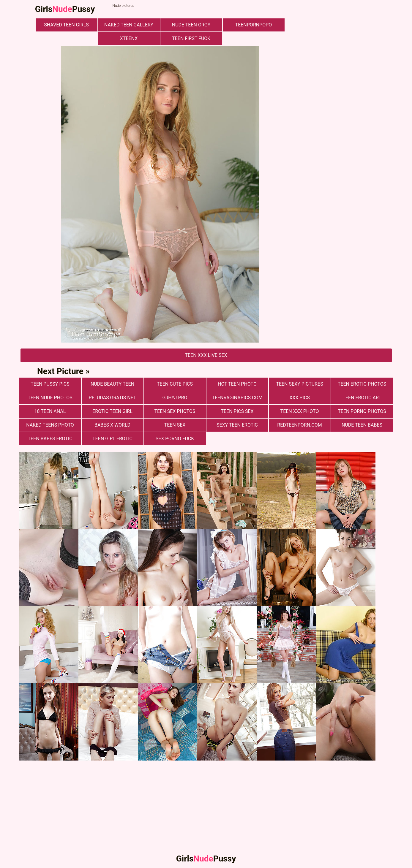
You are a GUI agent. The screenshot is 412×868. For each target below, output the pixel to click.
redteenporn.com (299, 425)
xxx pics (299, 398)
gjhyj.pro (175, 398)
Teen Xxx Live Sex (206, 355)
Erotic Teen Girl (112, 411)
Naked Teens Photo (50, 425)
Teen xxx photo (300, 411)
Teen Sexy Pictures (299, 384)
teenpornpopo (254, 25)
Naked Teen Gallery (129, 25)
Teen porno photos (362, 411)
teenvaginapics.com (237, 398)
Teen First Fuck (191, 38)
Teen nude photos (50, 398)
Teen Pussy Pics (50, 384)
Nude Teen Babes (362, 425)
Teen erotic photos (362, 384)
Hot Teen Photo (237, 384)
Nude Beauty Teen (112, 384)
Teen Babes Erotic (50, 439)
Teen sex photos (175, 411)
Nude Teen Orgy (191, 25)
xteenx (129, 38)
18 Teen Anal (50, 411)
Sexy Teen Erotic (237, 425)
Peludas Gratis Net (113, 398)
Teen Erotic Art (362, 398)
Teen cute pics (175, 384)
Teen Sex (175, 425)
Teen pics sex (237, 411)
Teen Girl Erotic (112, 439)
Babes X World (112, 425)
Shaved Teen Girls (66, 25)
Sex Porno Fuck (175, 439)
